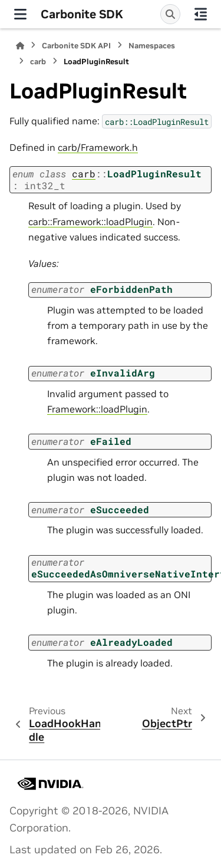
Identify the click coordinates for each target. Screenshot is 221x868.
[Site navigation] (20, 14)
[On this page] (201, 14)
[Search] (170, 14)
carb (38, 62)
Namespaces (152, 46)
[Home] (20, 46)
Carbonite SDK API (76, 46)
